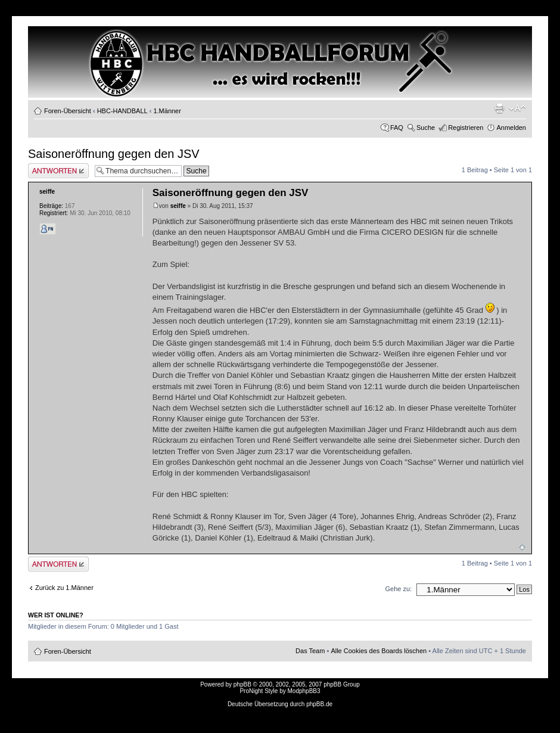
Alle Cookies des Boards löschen (379, 651)
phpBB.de (319, 704)
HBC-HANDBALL (122, 111)
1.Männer (167, 111)
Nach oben (522, 547)
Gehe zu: (398, 589)
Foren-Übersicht (68, 111)
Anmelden (511, 128)
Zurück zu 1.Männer (64, 588)
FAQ (397, 128)
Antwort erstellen (58, 171)
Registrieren (466, 128)
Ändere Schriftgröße (517, 108)
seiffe (178, 206)
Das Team (310, 651)
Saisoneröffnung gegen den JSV (114, 154)
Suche (426, 128)
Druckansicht (499, 108)
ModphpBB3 (304, 691)
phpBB (242, 684)
